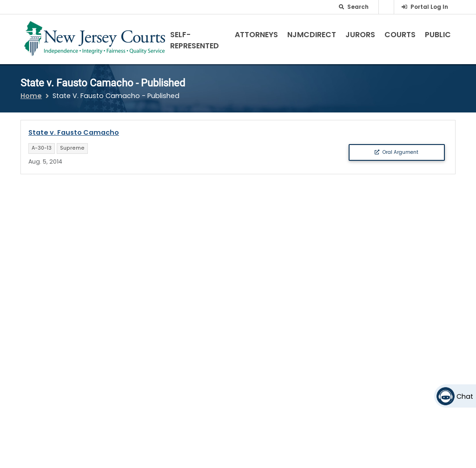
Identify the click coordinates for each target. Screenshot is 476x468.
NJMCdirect (312, 35)
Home (31, 96)
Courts (400, 35)
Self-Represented (195, 40)
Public (438, 35)
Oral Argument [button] (397, 152)
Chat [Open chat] (465, 396)
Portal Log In (429, 7)
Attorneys (256, 35)
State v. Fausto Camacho (74, 132)
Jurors (360, 35)
